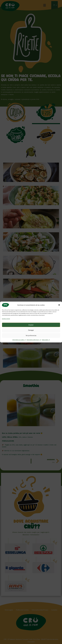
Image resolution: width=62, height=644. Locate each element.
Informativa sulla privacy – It (34, 340)
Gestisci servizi (6, 319)
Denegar (31, 330)
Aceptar (31, 325)
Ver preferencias (31, 335)
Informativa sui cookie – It (19, 340)
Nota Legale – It (46, 340)
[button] (59, 305)
